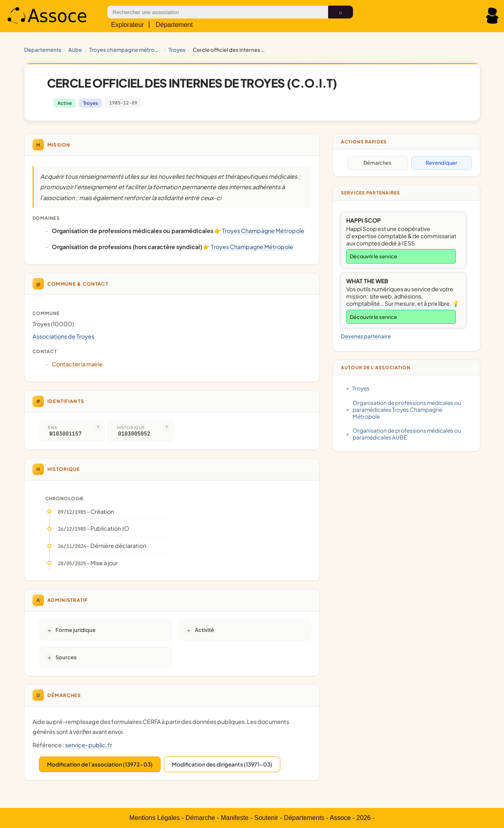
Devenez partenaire (366, 336)
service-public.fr (89, 745)
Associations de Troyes (63, 336)
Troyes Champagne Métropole (125, 50)
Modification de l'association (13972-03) (100, 764)
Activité (204, 630)
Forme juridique (75, 630)
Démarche (200, 818)
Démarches (377, 163)
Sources (66, 657)
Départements (304, 818)
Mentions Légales (154, 818)
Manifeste (235, 818)
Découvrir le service (373, 256)
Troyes (177, 50)
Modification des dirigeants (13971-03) (222, 764)
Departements (43, 50)
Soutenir (266, 818)
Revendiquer (441, 163)
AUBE (75, 50)
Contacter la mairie (77, 364)
